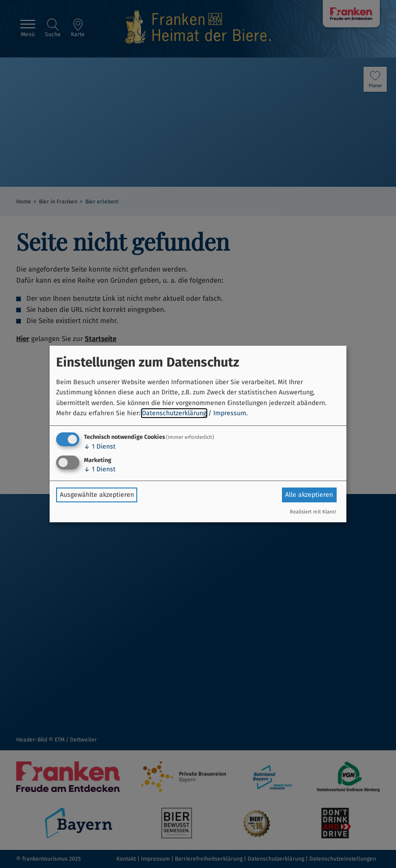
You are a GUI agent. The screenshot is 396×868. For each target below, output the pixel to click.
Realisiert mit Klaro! (313, 512)
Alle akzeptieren (309, 495)
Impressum (230, 413)
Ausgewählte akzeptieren (97, 495)
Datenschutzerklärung (174, 413)
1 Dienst (100, 447)
